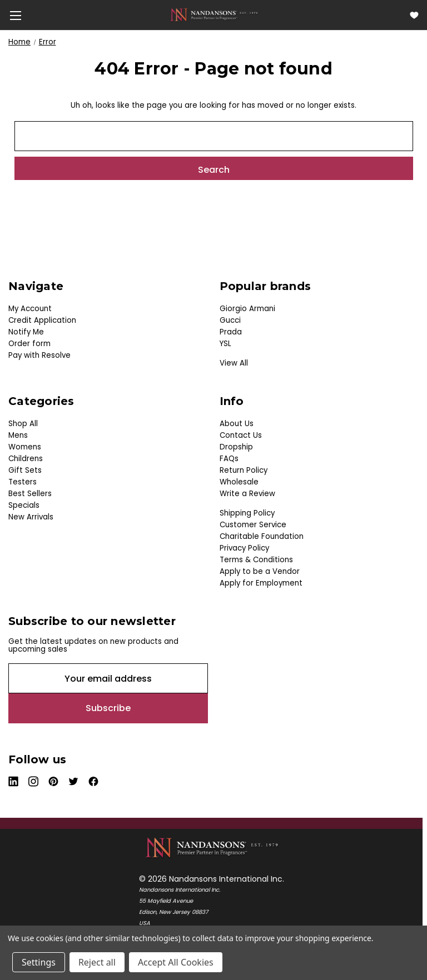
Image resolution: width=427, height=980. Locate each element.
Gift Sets (25, 470)
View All (234, 363)
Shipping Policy (247, 513)
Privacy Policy (244, 548)
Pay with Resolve (39, 355)
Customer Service (253, 525)
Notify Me (26, 332)
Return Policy (244, 470)
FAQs (229, 459)
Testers (23, 482)
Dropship (236, 447)
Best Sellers (30, 494)
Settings (39, 962)
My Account (30, 309)
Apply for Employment (261, 583)
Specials (24, 505)
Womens (25, 447)
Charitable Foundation (262, 536)
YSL (225, 344)
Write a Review (247, 494)
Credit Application (42, 320)
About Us (237, 424)
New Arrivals (31, 517)
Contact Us (241, 435)
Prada (231, 332)
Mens (18, 435)
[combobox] (214, 136)
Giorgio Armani (247, 309)
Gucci (230, 320)
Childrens (26, 459)
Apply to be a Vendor (260, 571)
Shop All (23, 424)
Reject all (97, 962)
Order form (29, 344)
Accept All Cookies (176, 962)
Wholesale (239, 482)
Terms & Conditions (256, 560)
